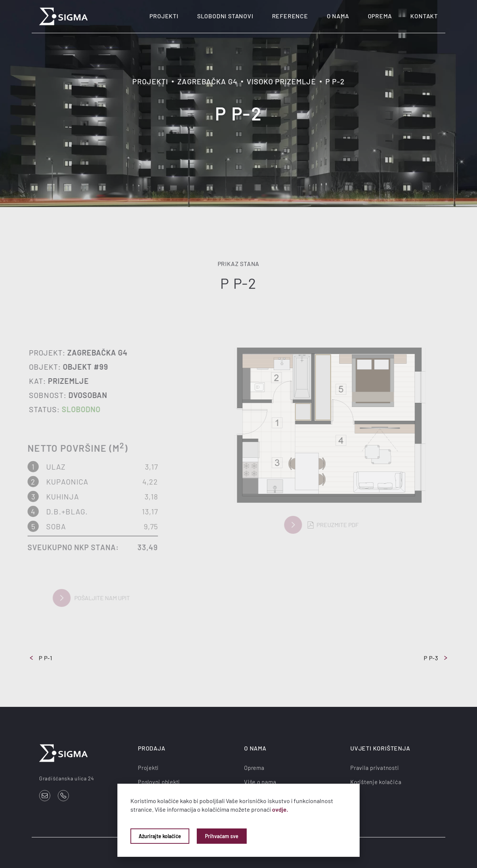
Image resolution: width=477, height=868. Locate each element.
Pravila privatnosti (375, 768)
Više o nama (260, 782)
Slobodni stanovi (225, 16)
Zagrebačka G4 (207, 81)
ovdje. (280, 809)
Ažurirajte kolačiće (160, 836)
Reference (290, 16)
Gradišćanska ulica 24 (67, 778)
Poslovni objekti (159, 782)
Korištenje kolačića (376, 782)
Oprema (380, 16)
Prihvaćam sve (222, 836)
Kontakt (424, 16)
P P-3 (435, 658)
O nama (338, 16)
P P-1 (41, 658)
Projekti (164, 16)
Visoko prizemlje (281, 81)
